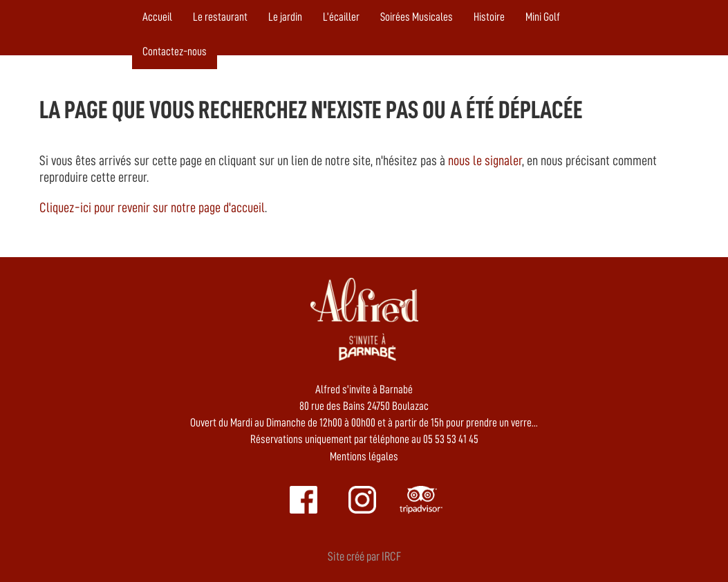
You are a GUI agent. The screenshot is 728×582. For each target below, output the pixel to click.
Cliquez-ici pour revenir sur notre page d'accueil (152, 207)
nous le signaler (485, 160)
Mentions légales (364, 457)
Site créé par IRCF (364, 556)
